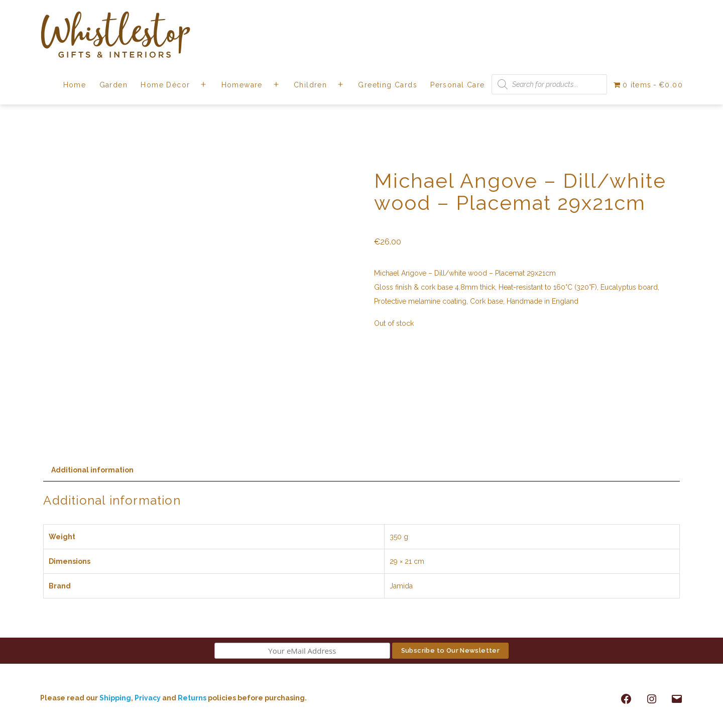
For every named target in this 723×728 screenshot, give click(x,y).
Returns (193, 698)
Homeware (242, 85)
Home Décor (165, 85)
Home (75, 85)
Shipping (115, 698)
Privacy (148, 698)
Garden (113, 85)
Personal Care (457, 85)
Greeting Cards (388, 85)
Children (310, 85)
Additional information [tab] (92, 470)
